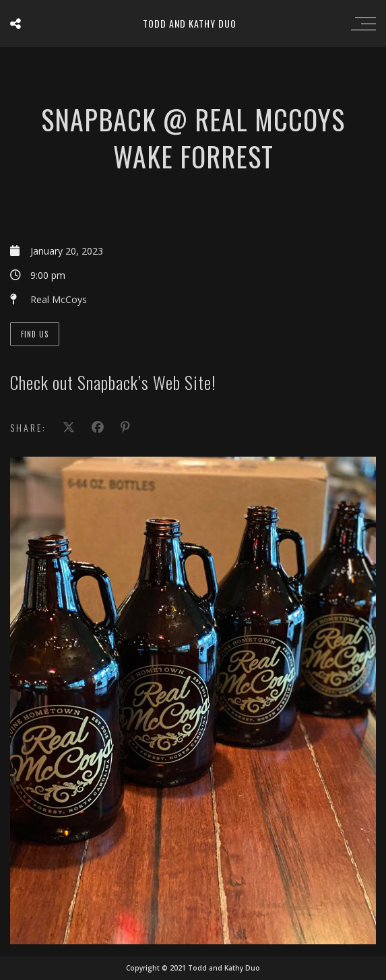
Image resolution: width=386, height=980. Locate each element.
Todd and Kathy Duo (190, 23)
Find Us (35, 334)
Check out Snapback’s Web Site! (113, 382)
